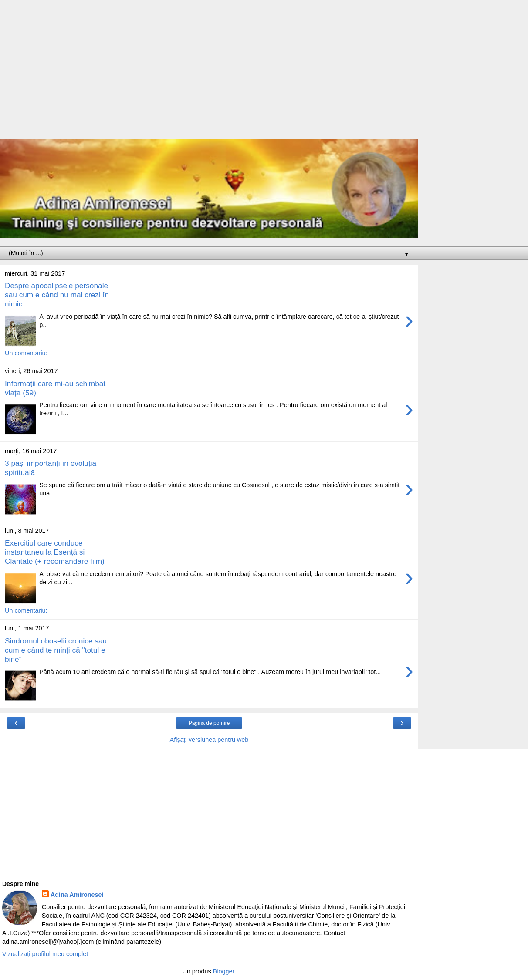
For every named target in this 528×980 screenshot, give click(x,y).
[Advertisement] (209, 74)
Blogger (224, 971)
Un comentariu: (26, 353)
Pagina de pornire (209, 723)
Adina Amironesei (77, 895)
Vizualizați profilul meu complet (45, 954)
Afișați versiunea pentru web (209, 740)
